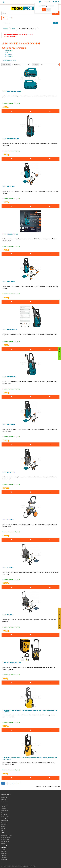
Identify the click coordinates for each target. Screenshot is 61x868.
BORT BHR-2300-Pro (10, 329)
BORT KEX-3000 (8, 567)
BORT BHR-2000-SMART (11, 139)
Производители (6, 838)
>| (19, 783)
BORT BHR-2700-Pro (10, 377)
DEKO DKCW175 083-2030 (12, 662)
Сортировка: (6, 65)
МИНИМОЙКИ (9, 57)
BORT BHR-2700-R (9, 424)
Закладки (4, 857)
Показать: (36, 65)
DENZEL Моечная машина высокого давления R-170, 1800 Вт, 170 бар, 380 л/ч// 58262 (30, 758)
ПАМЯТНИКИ (59, 618)
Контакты (4, 823)
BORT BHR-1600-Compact (12, 91)
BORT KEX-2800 (8, 520)
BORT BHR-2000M (9, 186)
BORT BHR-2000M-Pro (10, 234)
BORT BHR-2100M (9, 282)
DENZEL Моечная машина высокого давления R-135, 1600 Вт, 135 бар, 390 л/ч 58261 (30, 711)
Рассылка (4, 859)
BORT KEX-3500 (8, 615)
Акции (3, 843)
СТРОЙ (59, 354)
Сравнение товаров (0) (9, 60)
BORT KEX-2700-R (9, 472)
